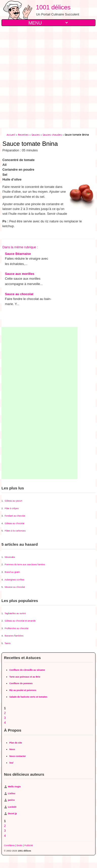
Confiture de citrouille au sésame (27, 670)
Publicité (29, 845)
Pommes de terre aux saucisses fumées (25, 564)
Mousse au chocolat (15, 587)
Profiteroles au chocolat (16, 628)
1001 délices (51, 7)
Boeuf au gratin (12, 572)
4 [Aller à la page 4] (5, 723)
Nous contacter (18, 756)
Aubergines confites (15, 580)
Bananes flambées (14, 636)
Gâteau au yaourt (13, 501)
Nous (12, 749)
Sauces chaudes (52, 135)
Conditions (9, 845)
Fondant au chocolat (15, 516)
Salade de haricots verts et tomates (28, 697)
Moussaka (10, 557)
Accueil (11, 135)
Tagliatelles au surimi (15, 613)
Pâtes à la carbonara (15, 531)
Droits (19, 845)
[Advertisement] (47, 77)
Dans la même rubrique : (20, 247)
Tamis (7, 643)
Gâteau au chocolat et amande (20, 621)
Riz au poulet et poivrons (23, 690)
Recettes (23, 135)
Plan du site (16, 743)
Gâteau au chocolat (14, 523)
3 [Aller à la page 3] (5, 718)
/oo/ (11, 763)
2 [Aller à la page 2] (5, 713)
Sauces (36, 135)
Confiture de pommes (21, 683)
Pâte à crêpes (12, 508)
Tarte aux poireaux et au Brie (25, 677)
